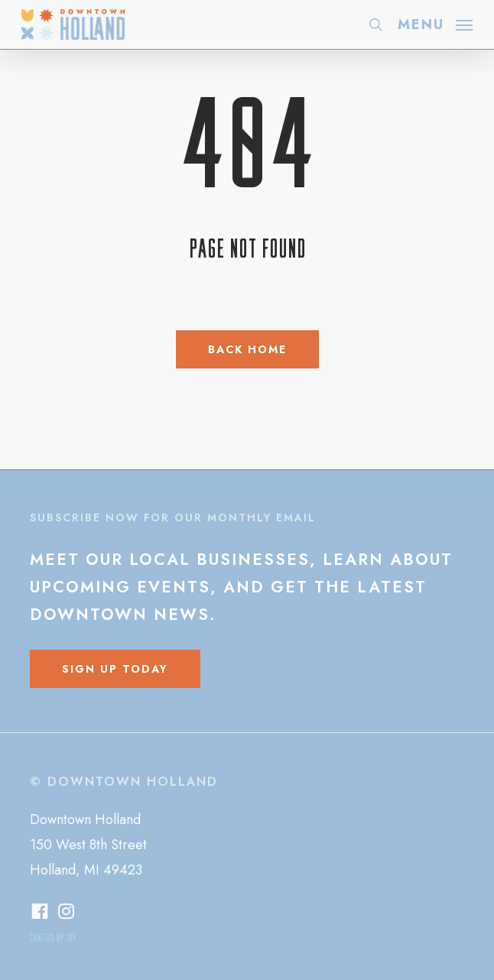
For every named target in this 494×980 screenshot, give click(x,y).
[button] (435, 23)
